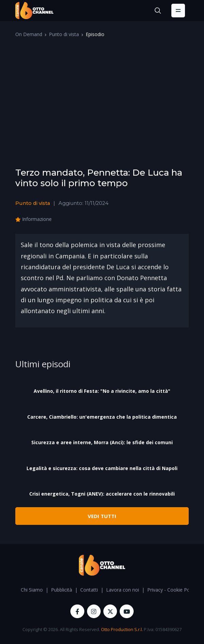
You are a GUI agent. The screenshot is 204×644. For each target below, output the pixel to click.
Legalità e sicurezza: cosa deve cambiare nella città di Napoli (102, 468)
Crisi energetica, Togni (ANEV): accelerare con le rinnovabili (102, 494)
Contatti (89, 590)
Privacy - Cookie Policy (172, 590)
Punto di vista (64, 34)
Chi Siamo (32, 590)
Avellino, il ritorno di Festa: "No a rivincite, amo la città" (102, 391)
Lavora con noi (123, 590)
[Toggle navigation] (178, 11)
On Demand (29, 34)
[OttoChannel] (34, 11)
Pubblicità (62, 590)
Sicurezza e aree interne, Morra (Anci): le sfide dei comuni (102, 442)
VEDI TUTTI (102, 516)
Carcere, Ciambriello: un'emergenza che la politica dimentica (102, 417)
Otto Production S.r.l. (122, 629)
